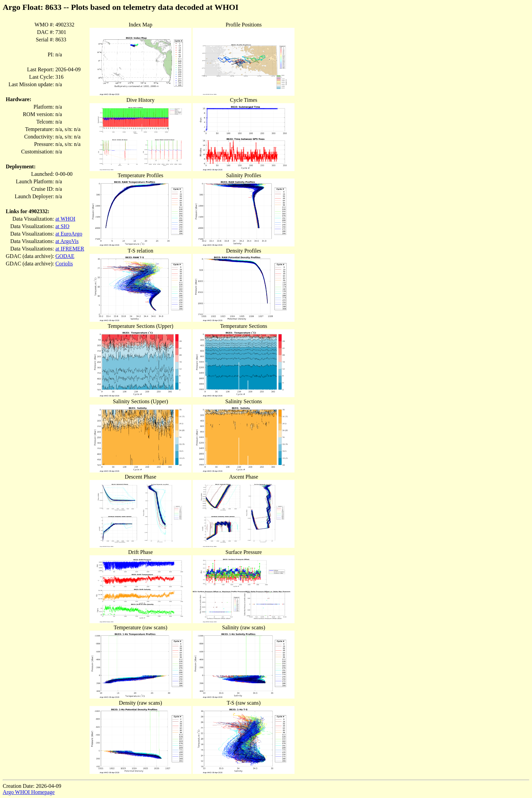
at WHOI (65, 219)
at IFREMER (70, 249)
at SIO (62, 226)
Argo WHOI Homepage (29, 792)
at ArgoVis (67, 241)
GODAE (65, 256)
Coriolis (64, 264)
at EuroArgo (69, 234)
